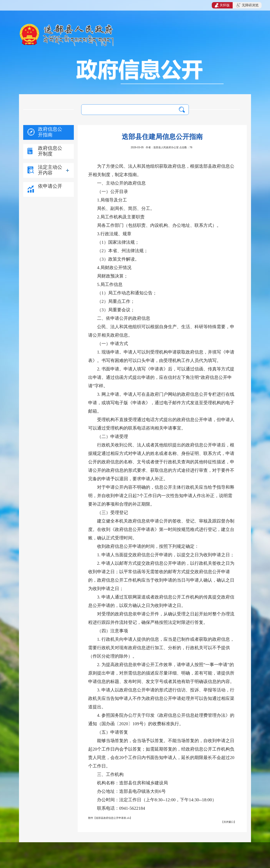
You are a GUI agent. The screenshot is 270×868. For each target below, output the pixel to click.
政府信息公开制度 (50, 151)
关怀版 (222, 5)
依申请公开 (50, 186)
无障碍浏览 (247, 5)
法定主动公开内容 (50, 170)
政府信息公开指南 (50, 132)
